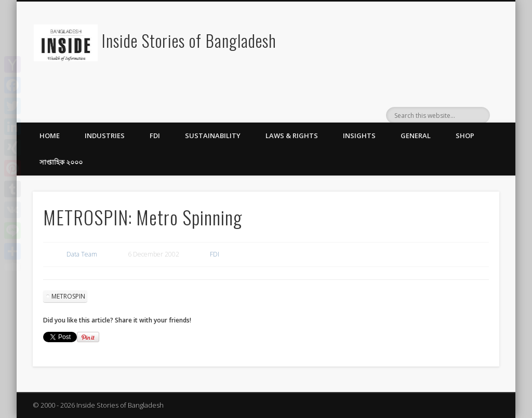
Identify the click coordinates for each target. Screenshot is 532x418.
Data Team (82, 254)
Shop (465, 136)
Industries (105, 136)
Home (50, 136)
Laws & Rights (292, 136)
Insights (359, 136)
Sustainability (213, 136)
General (416, 136)
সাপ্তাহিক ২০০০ (61, 162)
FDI (155, 136)
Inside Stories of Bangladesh (189, 40)
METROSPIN (68, 296)
